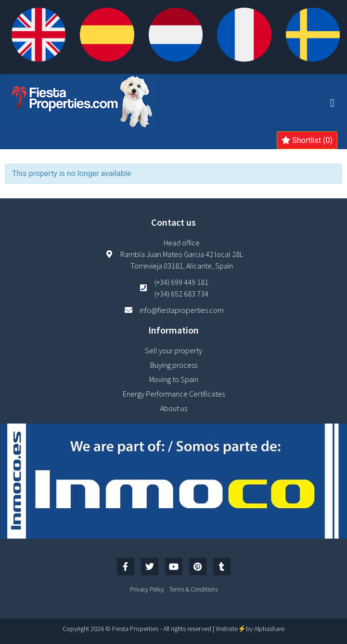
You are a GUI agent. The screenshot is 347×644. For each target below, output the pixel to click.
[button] (332, 103)
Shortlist (307, 140)
